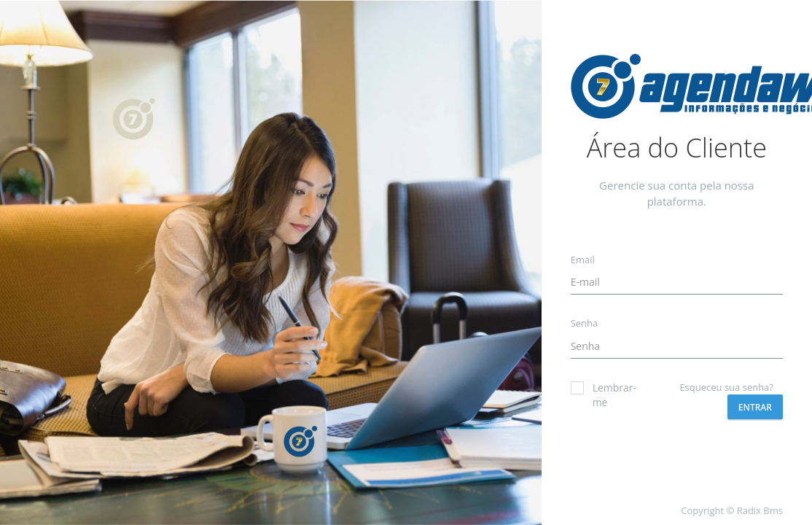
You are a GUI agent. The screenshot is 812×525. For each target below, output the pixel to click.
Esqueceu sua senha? (726, 387)
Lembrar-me (599, 395)
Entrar (755, 407)
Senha (585, 323)
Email (583, 260)
